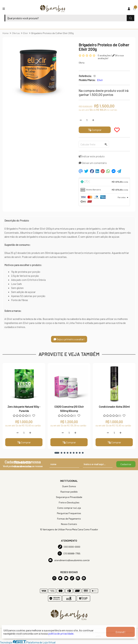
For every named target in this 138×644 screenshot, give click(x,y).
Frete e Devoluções (69, 502)
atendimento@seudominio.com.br (69, 560)
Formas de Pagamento (69, 519)
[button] (57, 453)
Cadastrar (126, 464)
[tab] (104, 182)
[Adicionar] (93, 120)
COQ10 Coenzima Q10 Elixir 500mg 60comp (69, 409)
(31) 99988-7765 (69, 553)
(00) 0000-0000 (69, 547)
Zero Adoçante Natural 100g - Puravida (24, 409)
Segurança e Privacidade (69, 497)
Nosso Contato (69, 524)
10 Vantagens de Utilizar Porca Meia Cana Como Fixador (69, 529)
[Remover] (81, 120)
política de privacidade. (61, 633)
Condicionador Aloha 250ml (114, 407)
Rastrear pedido (69, 492)
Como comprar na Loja (69, 508)
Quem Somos (69, 486)
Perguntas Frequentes (69, 513)
